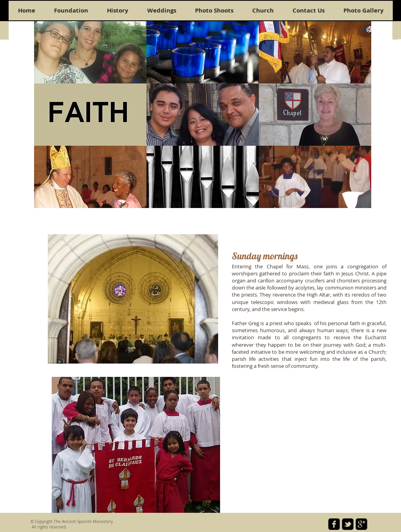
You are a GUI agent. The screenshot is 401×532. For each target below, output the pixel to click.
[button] (90, 52)
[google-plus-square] (361, 524)
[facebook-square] (334, 524)
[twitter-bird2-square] (348, 524)
